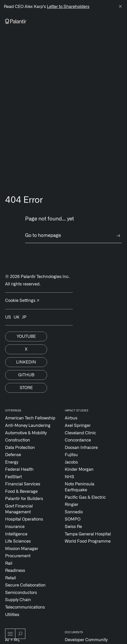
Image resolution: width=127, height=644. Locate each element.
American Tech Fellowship (30, 418)
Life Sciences (18, 541)
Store (26, 388)
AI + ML (13, 640)
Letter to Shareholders (68, 7)
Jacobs (71, 462)
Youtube (26, 337)
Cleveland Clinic (80, 433)
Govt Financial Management (19, 509)
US (8, 317)
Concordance (78, 440)
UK (17, 317)
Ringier (72, 505)
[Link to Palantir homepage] (16, 21)
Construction (18, 440)
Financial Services (23, 484)
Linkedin (26, 362)
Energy (12, 462)
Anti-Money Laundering (28, 426)
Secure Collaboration (25, 585)
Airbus (71, 418)
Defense (13, 455)
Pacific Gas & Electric (85, 497)
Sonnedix (74, 512)
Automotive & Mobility (26, 433)
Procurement (18, 556)
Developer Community (86, 640)
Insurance (15, 527)
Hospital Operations (24, 519)
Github (26, 375)
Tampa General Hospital (88, 534)
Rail (9, 563)
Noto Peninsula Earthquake (80, 487)
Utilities (12, 615)
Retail (10, 578)
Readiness (15, 571)
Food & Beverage (21, 492)
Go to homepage (73, 236)
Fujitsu (71, 455)
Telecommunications (25, 607)
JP (24, 317)
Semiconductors (21, 593)
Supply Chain (18, 600)
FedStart (13, 477)
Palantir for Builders (24, 499)
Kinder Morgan (79, 469)
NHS (70, 477)
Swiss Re (73, 527)
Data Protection (20, 448)
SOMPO (73, 519)
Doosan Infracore (81, 448)
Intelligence (16, 534)
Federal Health (19, 469)
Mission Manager (22, 549)
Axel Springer (78, 426)
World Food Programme (88, 541)
